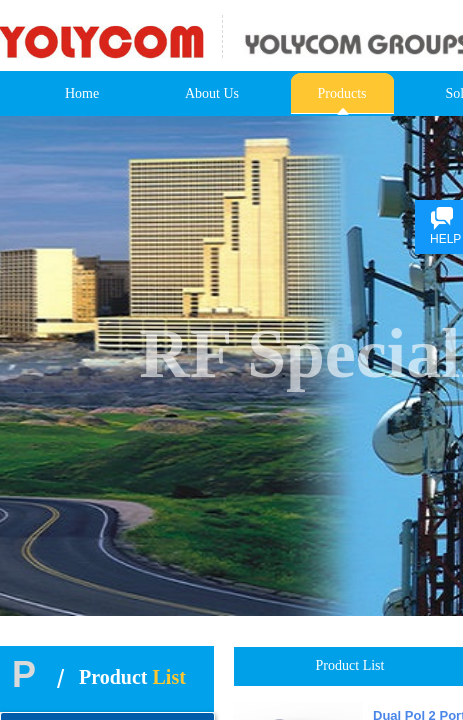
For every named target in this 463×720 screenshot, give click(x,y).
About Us (212, 93)
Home (82, 93)
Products (342, 93)
